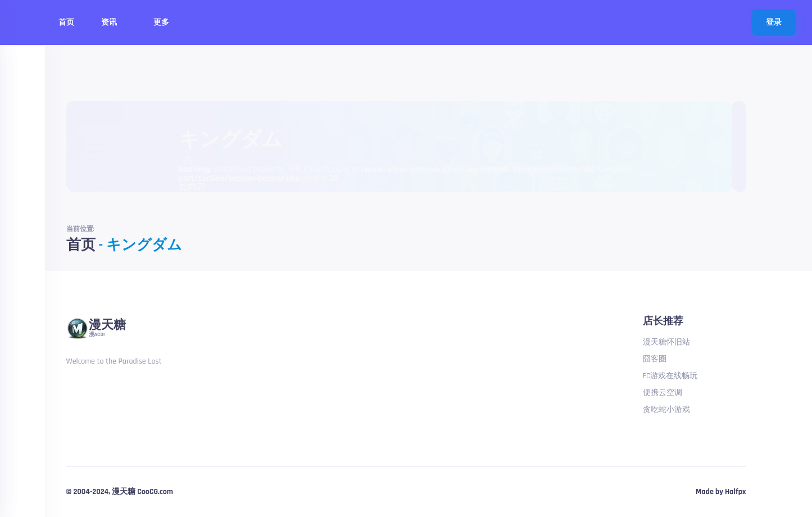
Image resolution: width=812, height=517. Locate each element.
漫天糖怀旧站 (666, 342)
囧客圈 (655, 359)
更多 (166, 22)
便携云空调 (663, 393)
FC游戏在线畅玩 (670, 376)
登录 (774, 22)
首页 (66, 22)
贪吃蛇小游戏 (666, 410)
